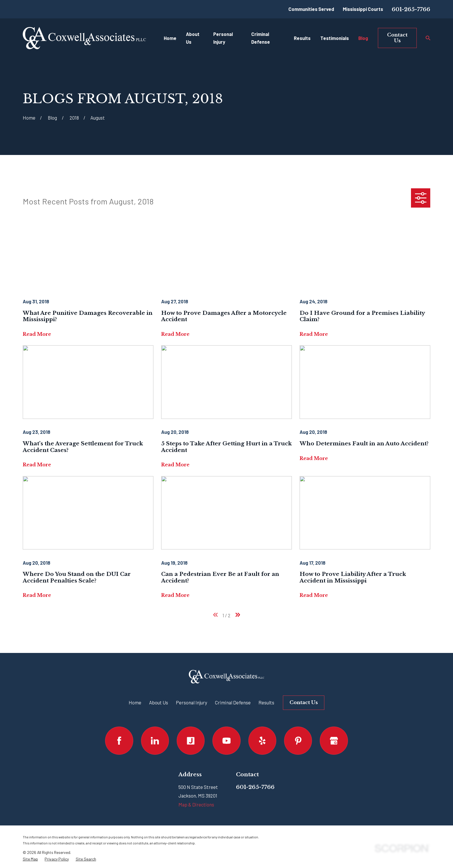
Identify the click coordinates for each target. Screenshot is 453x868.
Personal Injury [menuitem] (223, 38)
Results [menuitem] (302, 38)
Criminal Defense (233, 702)
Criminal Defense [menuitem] (261, 38)
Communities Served (311, 9)
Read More (37, 334)
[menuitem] (30, 859)
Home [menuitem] (170, 38)
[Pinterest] (298, 740)
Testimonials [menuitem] (335, 38)
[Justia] (191, 740)
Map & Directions (196, 804)
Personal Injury (192, 702)
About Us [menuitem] (193, 38)
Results (266, 702)
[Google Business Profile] (334, 740)
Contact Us (397, 38)
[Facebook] (119, 740)
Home (135, 702)
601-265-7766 (411, 9)
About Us (159, 702)
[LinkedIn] (155, 740)
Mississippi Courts (363, 9)
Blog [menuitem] (363, 38)
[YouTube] (226, 740)
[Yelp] (262, 740)
